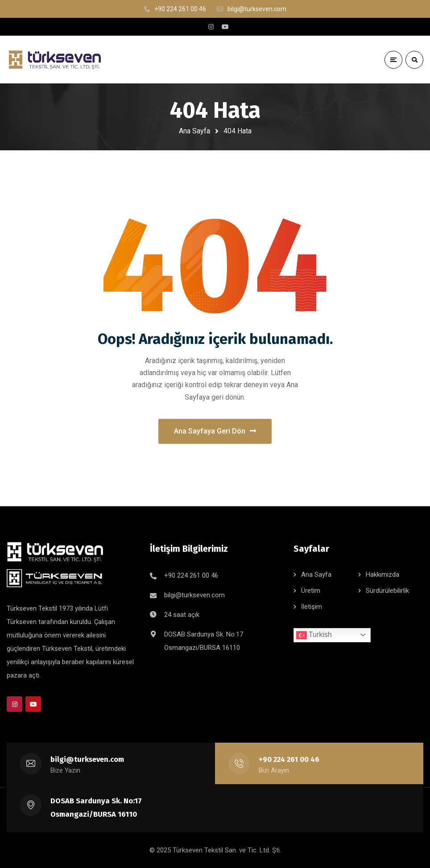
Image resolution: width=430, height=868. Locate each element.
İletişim (312, 607)
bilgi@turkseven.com (194, 595)
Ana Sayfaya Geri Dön (215, 431)
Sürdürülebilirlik (387, 591)
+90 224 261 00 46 (191, 575)
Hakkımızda (382, 575)
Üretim (311, 591)
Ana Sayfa (194, 131)
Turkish (314, 635)
